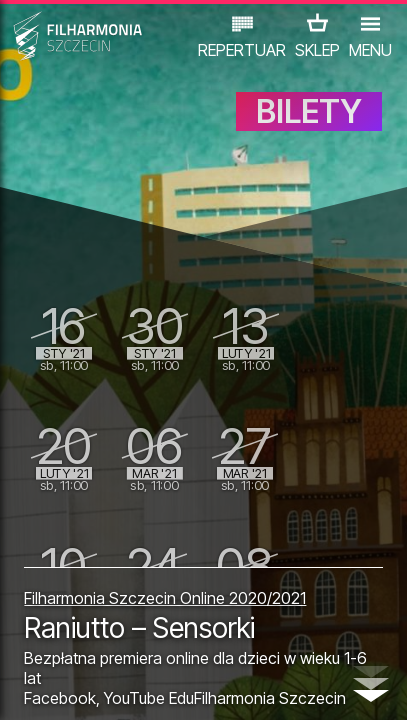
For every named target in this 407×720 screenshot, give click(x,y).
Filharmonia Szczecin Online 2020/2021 (165, 598)
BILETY (309, 111)
